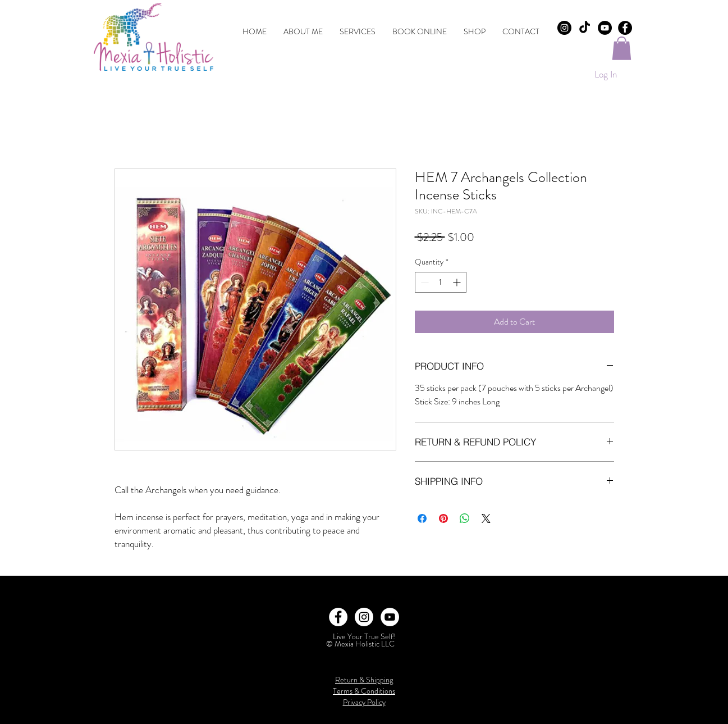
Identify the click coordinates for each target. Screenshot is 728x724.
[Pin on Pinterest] (443, 518)
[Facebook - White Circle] (338, 617)
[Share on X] (486, 518)
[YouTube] (605, 28)
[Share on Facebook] (422, 518)
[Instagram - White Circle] (364, 617)
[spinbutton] (441, 282)
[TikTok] (585, 28)
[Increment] (458, 282)
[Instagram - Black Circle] (564, 28)
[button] (622, 48)
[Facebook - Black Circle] (625, 28)
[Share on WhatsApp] (465, 518)
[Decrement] (423, 282)
